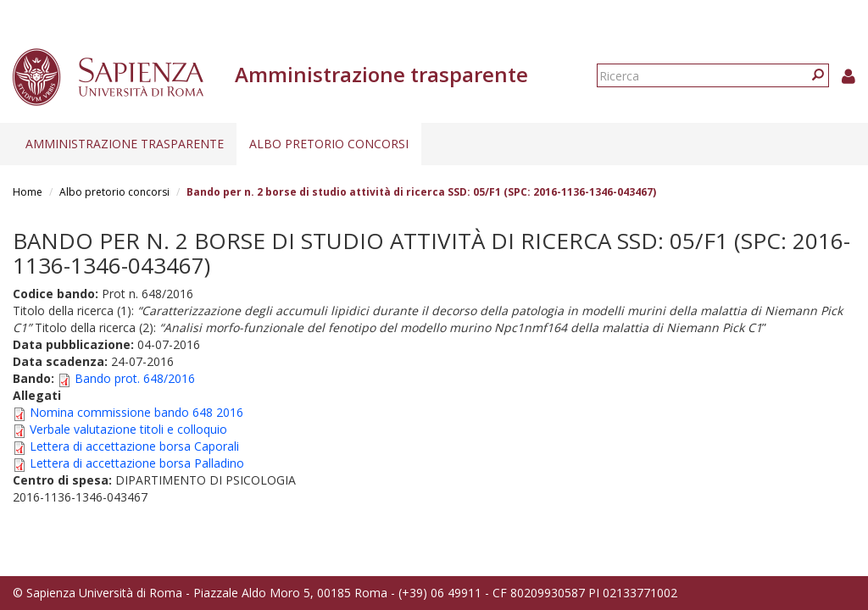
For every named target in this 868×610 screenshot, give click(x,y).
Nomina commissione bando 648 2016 (136, 412)
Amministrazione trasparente (125, 144)
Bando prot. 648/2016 (135, 378)
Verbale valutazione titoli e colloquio (128, 429)
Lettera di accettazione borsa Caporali (134, 446)
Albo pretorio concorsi (329, 144)
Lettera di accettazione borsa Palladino (137, 463)
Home (28, 192)
